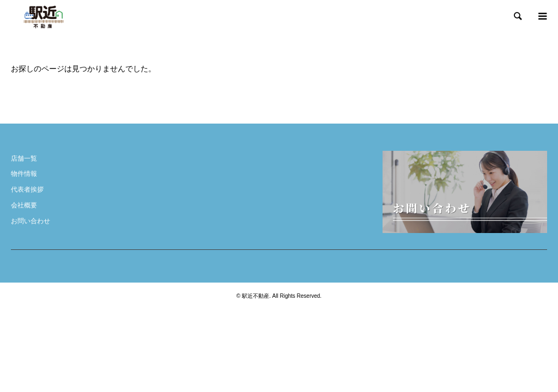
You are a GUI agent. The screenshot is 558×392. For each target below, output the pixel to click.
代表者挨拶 (27, 189)
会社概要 (24, 205)
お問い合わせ (31, 221)
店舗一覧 (24, 158)
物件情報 (24, 174)
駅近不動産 (256, 296)
